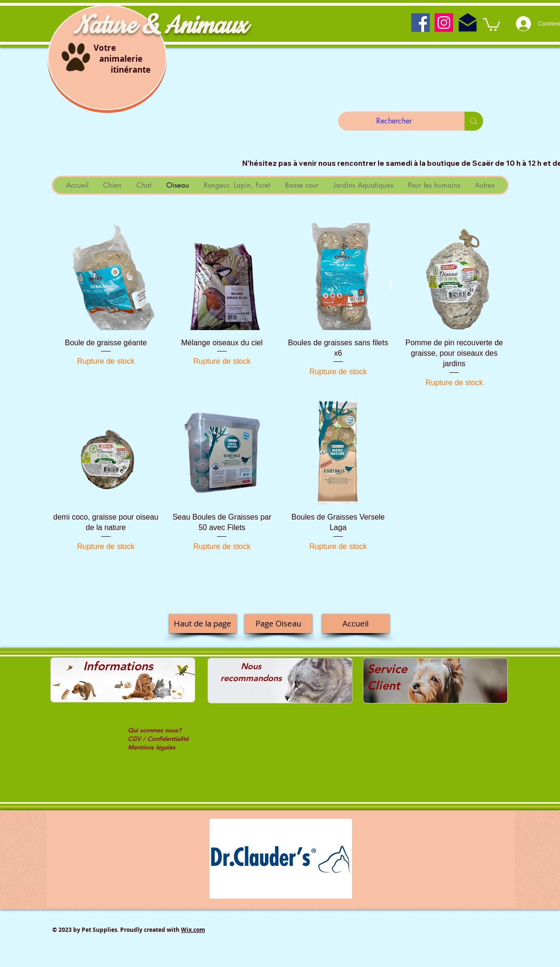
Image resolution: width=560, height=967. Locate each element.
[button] (492, 24)
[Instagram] (444, 23)
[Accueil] (356, 624)
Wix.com (193, 930)
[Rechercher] (394, 121)
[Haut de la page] (203, 624)
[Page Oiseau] (278, 624)
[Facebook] (421, 23)
